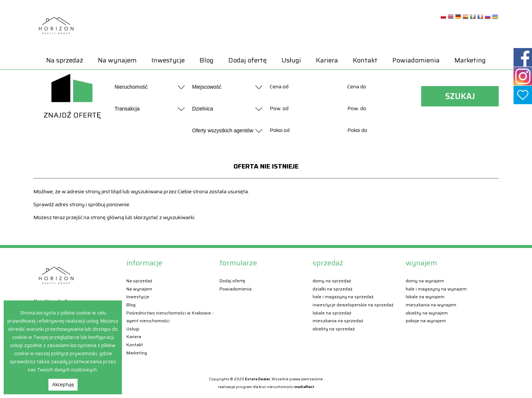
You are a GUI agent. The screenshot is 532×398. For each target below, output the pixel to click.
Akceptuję (63, 385)
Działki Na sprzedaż (332, 289)
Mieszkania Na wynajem (431, 305)
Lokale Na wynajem (425, 297)
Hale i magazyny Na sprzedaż (343, 297)
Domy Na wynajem (425, 281)
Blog (207, 60)
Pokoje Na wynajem (426, 321)
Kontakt (365, 60)
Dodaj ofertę (248, 60)
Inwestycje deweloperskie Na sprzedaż (353, 305)
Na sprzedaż (65, 60)
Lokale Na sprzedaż (332, 313)
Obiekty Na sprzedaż (334, 329)
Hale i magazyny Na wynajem (436, 289)
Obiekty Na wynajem (427, 313)
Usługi (291, 60)
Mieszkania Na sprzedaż (338, 321)
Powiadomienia (416, 60)
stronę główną (107, 217)
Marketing (470, 60)
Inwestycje (168, 60)
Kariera (327, 60)
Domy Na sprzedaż (332, 281)
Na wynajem (117, 60)
